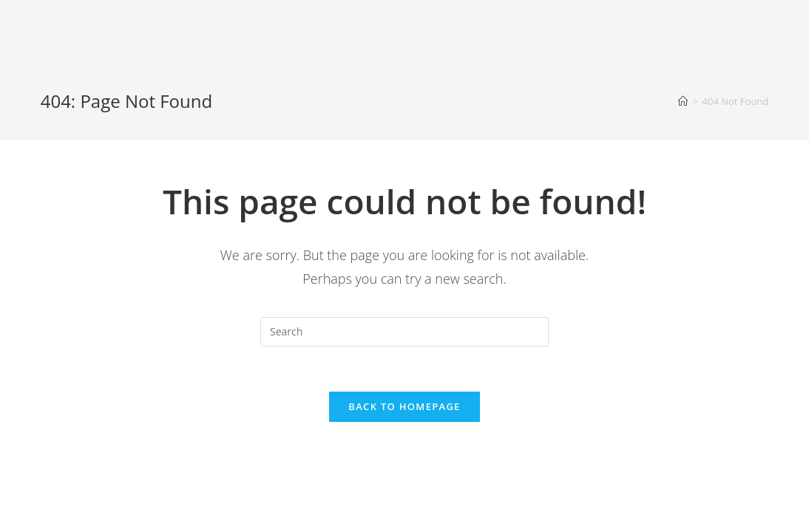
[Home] (683, 101)
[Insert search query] (404, 332)
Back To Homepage (404, 406)
